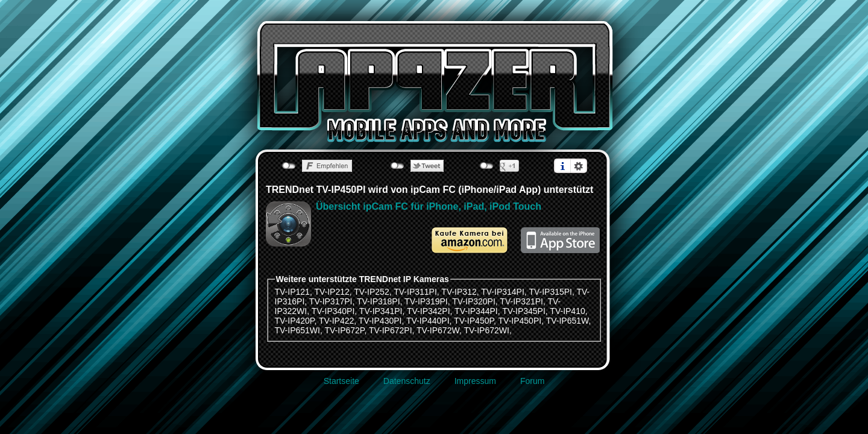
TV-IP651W (568, 321)
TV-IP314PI (503, 292)
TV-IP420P (295, 321)
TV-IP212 (332, 292)
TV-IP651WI (297, 330)
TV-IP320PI (474, 301)
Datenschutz (407, 381)
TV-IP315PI (550, 292)
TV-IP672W (438, 330)
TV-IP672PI (391, 330)
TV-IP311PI (415, 292)
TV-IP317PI (331, 301)
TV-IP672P (345, 330)
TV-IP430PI (380, 321)
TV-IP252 (371, 292)
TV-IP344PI (476, 311)
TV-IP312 (459, 292)
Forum (532, 381)
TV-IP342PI (429, 311)
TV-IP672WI (486, 330)
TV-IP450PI (520, 321)
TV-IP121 (292, 292)
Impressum (475, 381)
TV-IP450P (474, 321)
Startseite (341, 381)
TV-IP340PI (333, 311)
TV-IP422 (336, 321)
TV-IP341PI (381, 311)
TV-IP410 (567, 311)
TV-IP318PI (379, 301)
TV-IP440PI (428, 321)
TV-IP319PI (426, 301)
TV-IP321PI (521, 301)
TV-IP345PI (524, 311)
